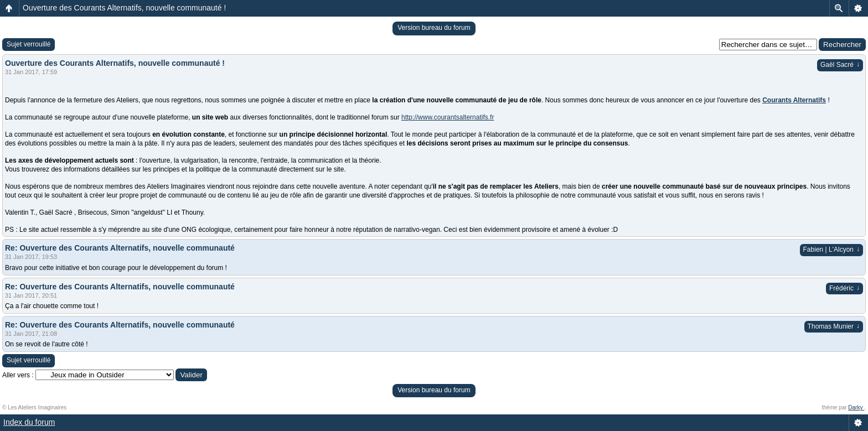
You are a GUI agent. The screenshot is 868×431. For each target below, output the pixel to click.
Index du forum (29, 422)
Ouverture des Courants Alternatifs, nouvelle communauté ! (124, 8)
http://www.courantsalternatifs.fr (448, 117)
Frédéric (844, 288)
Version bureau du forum (434, 28)
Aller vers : (18, 375)
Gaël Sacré (840, 65)
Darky (856, 407)
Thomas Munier (834, 326)
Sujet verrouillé (29, 44)
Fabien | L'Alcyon (831, 250)
